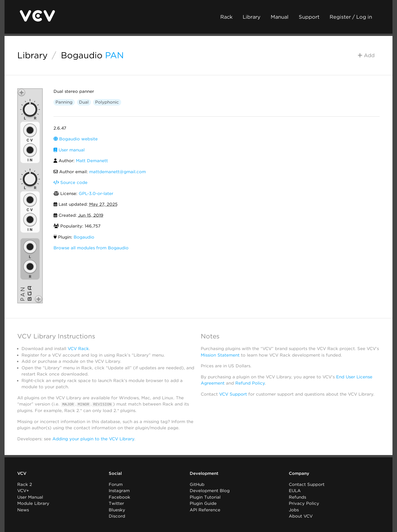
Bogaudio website (76, 139)
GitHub (197, 484)
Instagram (119, 491)
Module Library (33, 503)
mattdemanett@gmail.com (118, 172)
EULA (295, 491)
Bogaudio (82, 55)
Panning (64, 102)
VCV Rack (78, 349)
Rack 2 (25, 484)
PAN (114, 55)
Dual (84, 102)
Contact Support (307, 484)
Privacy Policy (304, 503)
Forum (116, 484)
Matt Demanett (92, 161)
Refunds (297, 497)
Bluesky (117, 510)
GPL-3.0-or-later (96, 194)
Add (366, 55)
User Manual (30, 497)
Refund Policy (250, 383)
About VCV (301, 516)
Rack (226, 17)
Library (252, 17)
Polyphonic (107, 102)
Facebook (119, 497)
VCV (22, 473)
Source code (71, 183)
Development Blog (210, 491)
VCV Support (233, 394)
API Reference (205, 510)
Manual (280, 17)
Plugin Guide (203, 503)
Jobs (294, 510)
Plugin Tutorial (205, 497)
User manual (69, 150)
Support (309, 17)
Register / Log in (351, 17)
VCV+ (23, 491)
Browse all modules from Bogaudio (91, 248)
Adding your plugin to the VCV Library (93, 439)
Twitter (116, 503)
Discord (117, 516)
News (23, 510)
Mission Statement (220, 355)
